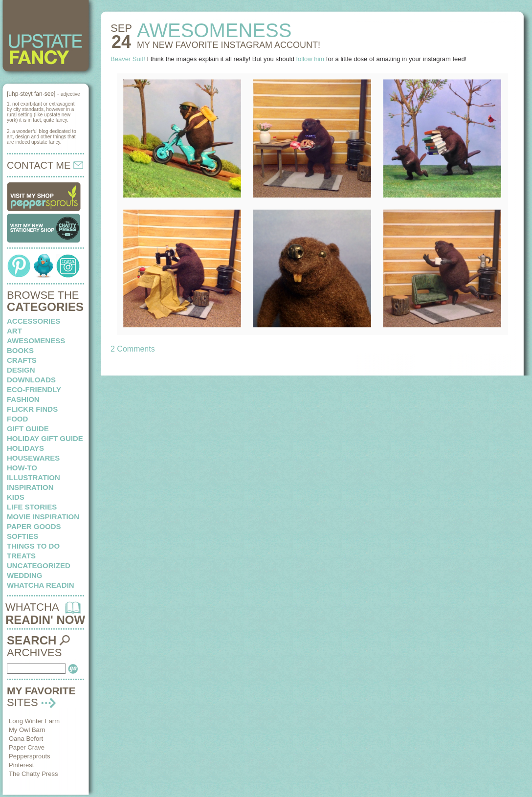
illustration (33, 477)
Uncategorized (39, 565)
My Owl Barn (27, 730)
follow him (310, 59)
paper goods (34, 526)
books (20, 350)
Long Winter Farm (34, 721)
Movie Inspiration (43, 517)
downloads (31, 380)
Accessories (33, 321)
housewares (33, 458)
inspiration (30, 487)
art (14, 331)
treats (21, 556)
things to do (33, 546)
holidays (25, 448)
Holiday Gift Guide (45, 438)
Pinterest (21, 765)
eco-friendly (34, 389)
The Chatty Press (33, 774)
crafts (22, 360)
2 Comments (133, 349)
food (17, 419)
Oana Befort (26, 739)
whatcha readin (40, 585)
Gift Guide (28, 429)
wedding (25, 575)
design (21, 370)
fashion (23, 399)
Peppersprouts (30, 756)
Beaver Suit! (128, 59)
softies (22, 536)
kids (16, 497)
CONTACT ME (45, 165)
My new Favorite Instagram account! (229, 45)
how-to (22, 468)
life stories (32, 507)
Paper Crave (27, 747)
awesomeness (36, 341)
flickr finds (32, 409)
